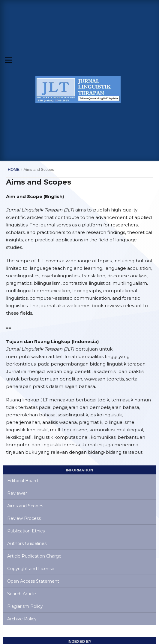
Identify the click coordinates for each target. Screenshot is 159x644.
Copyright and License (31, 569)
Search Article (22, 594)
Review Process (24, 518)
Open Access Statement (33, 581)
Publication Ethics (26, 531)
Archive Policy (22, 619)
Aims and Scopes (25, 506)
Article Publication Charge (34, 556)
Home (14, 169)
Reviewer (17, 493)
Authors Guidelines (27, 543)
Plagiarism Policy (25, 606)
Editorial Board (22, 481)
